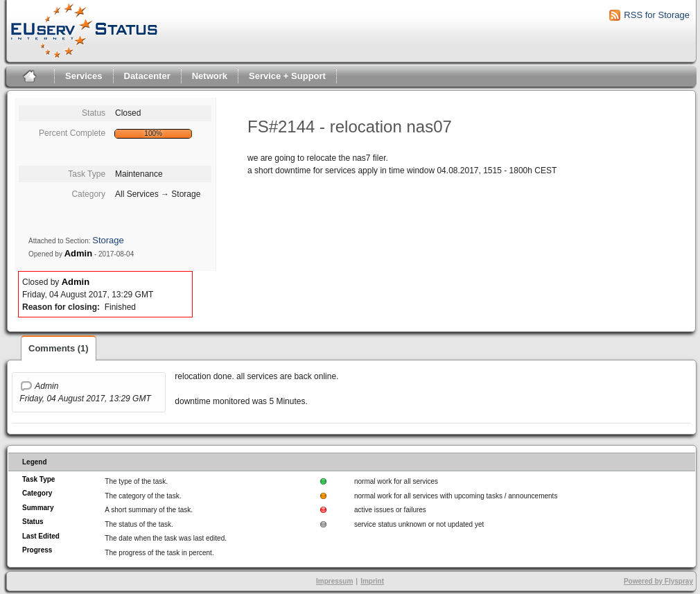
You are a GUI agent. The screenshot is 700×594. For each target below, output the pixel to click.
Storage (108, 240)
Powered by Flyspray (658, 581)
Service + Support (287, 76)
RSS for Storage (657, 15)
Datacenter (147, 76)
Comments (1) (59, 348)
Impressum (334, 581)
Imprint (372, 581)
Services (84, 76)
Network (210, 76)
